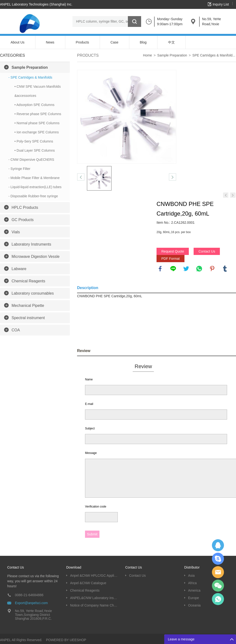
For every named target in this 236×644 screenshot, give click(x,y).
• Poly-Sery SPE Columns (34, 141)
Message (91, 453)
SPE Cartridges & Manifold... (214, 55)
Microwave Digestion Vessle (36, 257)
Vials (16, 232)
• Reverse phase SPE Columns (38, 114)
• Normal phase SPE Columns (37, 123)
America (194, 590)
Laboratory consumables (33, 293)
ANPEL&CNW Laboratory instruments (94, 598)
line (173, 269)
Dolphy (218, 545)
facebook (160, 269)
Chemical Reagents (28, 281)
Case (115, 42)
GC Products (23, 220)
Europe (193, 598)
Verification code (96, 507)
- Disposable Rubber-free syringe (33, 196)
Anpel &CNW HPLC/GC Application (94, 576)
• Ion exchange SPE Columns (37, 132)
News (50, 42)
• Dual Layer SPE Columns (35, 150)
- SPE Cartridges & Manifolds (30, 77)
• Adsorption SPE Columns (34, 105)
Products (82, 42)
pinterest (212, 269)
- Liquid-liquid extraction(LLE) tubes (35, 187)
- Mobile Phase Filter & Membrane (34, 178)
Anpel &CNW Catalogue (88, 583)
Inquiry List (221, 4)
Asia (191, 576)
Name (89, 379)
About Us (18, 42)
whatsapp (199, 269)
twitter (186, 269)
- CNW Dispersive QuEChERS (31, 160)
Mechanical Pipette (28, 306)
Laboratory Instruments (31, 244)
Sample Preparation (30, 67)
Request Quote (173, 251)
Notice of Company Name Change (94, 605)
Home (147, 55)
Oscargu (218, 559)
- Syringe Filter (19, 169)
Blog (143, 42)
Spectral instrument (28, 318)
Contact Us (207, 251)
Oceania (194, 605)
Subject (90, 428)
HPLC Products (25, 207)
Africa (192, 583)
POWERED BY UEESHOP (66, 640)
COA (16, 330)
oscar (218, 599)
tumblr (225, 269)
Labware (19, 269)
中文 (171, 42)
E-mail (89, 404)
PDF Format (170, 259)
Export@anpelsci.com (31, 603)
